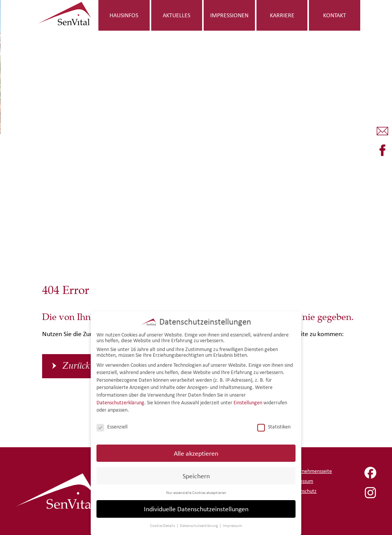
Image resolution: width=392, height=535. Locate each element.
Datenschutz (303, 491)
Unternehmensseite (311, 471)
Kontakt (335, 15)
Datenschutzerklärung (120, 403)
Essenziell (112, 427)
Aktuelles (176, 15)
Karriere (282, 15)
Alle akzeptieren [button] (196, 453)
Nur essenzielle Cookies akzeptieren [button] (196, 492)
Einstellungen (248, 403)
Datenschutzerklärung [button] (199, 525)
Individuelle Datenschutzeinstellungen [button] (196, 509)
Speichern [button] (196, 476)
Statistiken (274, 427)
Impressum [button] (232, 525)
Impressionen (229, 15)
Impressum (301, 481)
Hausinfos (124, 15)
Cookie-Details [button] (163, 525)
